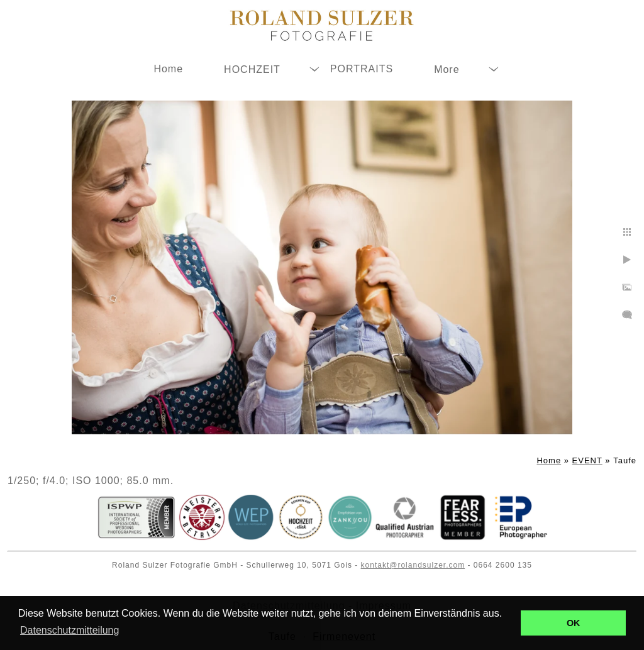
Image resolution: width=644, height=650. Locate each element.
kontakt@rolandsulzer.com (413, 565)
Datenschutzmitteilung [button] (69, 630)
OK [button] (574, 623)
